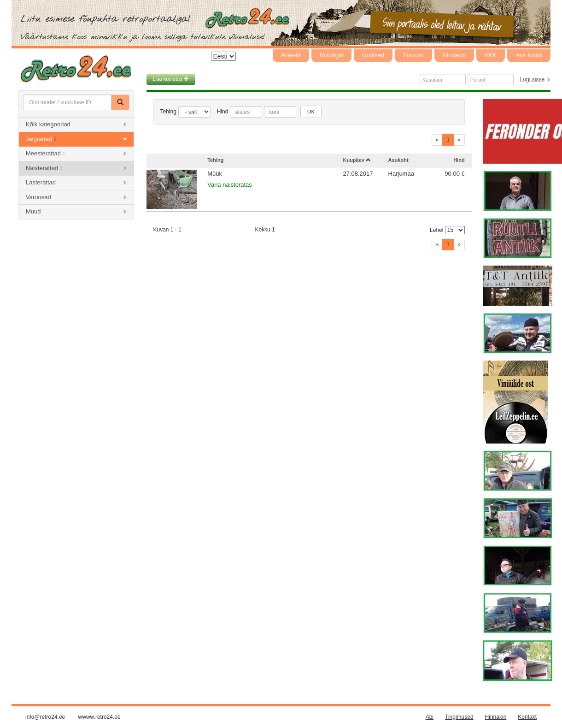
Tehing (168, 112)
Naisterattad (76, 168)
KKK (491, 55)
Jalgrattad (76, 139)
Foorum (413, 55)
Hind (223, 112)
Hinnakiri (454, 55)
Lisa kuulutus (171, 79)
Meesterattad (76, 153)
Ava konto (529, 55)
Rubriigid (331, 55)
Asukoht (398, 160)
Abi (430, 717)
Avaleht (291, 55)
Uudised (373, 55)
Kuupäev (357, 160)
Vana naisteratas (230, 185)
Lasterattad (76, 182)
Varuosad (76, 197)
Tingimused (459, 717)
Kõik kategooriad (76, 124)
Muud (76, 211)
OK (311, 112)
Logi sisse (532, 79)
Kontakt (527, 717)
